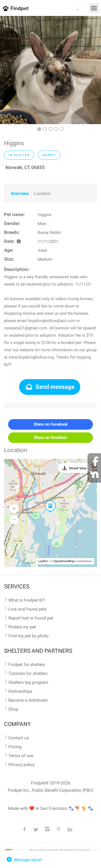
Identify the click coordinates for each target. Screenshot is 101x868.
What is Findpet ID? (27, 600)
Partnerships (20, 691)
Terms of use (21, 756)
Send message (50, 387)
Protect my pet (22, 627)
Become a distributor (28, 700)
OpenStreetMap (64, 561)
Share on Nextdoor (50, 438)
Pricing (15, 747)
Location (42, 193)
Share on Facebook (51, 424)
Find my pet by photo (28, 636)
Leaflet (43, 561)
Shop (13, 709)
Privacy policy (22, 765)
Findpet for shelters (27, 665)
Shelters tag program (28, 682)
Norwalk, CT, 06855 (25, 167)
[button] (47, 501)
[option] (50, 70)
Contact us (19, 738)
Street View (78, 468)
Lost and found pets (27, 609)
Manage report (24, 860)
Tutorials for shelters (28, 673)
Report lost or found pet (31, 618)
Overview (20, 193)
